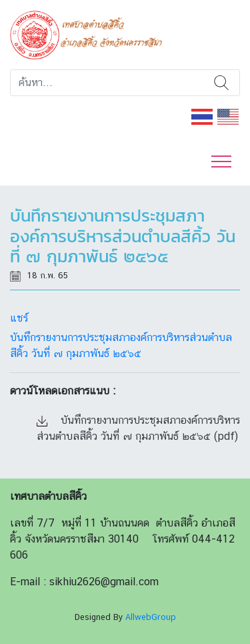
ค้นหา (221, 83)
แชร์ (19, 318)
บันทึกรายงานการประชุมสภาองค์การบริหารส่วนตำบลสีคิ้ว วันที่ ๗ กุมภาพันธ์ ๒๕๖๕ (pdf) (138, 428)
